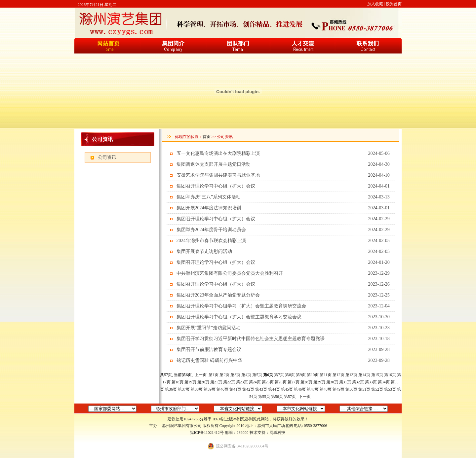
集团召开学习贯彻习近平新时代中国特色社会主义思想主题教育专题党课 (251, 339)
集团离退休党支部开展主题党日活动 (214, 164)
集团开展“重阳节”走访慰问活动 (209, 328)
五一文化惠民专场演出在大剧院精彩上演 (218, 153)
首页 (207, 137)
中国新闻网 (364, 409)
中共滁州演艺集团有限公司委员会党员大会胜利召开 (230, 273)
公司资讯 (107, 157)
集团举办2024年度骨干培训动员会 (211, 230)
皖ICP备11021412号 (207, 433)
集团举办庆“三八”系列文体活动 (209, 197)
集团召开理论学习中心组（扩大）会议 (216, 186)
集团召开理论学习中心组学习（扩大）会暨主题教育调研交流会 (241, 306)
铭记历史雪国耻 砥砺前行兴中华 (210, 360)
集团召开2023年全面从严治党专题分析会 (218, 295)
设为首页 (394, 4)
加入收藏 (375, 4)
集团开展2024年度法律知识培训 (209, 208)
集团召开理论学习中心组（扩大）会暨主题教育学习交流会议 (239, 317)
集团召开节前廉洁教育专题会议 (209, 350)
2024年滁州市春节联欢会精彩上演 (211, 241)
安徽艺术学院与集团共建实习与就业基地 (218, 175)
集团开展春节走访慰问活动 (204, 251)
